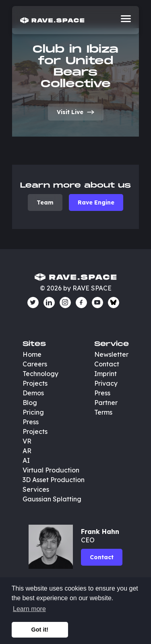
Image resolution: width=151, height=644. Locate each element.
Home (32, 354)
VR (27, 441)
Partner (106, 403)
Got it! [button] (40, 630)
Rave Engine (96, 202)
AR (27, 451)
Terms (103, 412)
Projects (35, 383)
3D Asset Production (54, 480)
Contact (107, 364)
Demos (33, 393)
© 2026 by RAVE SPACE (76, 288)
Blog (30, 403)
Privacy (106, 383)
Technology (40, 374)
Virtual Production (51, 470)
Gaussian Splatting (52, 499)
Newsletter (111, 354)
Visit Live (76, 112)
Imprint (105, 374)
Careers (35, 364)
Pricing (33, 412)
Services (36, 489)
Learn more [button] (29, 609)
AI (26, 460)
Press (31, 422)
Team (45, 202)
